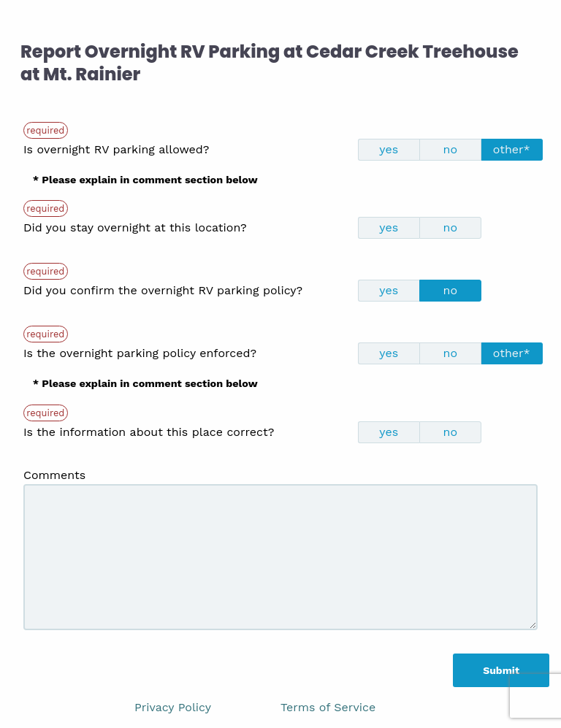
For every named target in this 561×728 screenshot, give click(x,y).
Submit (501, 670)
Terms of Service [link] (328, 707)
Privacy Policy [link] (173, 707)
